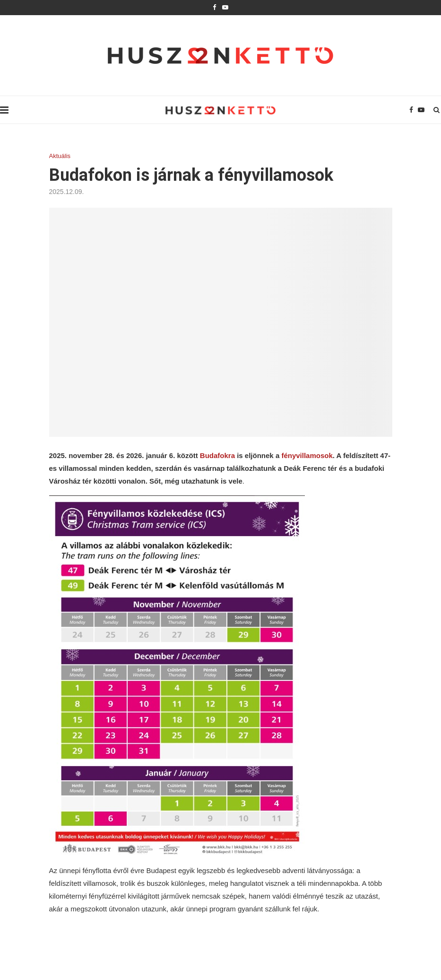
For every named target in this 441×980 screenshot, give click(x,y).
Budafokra (217, 455)
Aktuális (60, 156)
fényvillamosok (307, 455)
